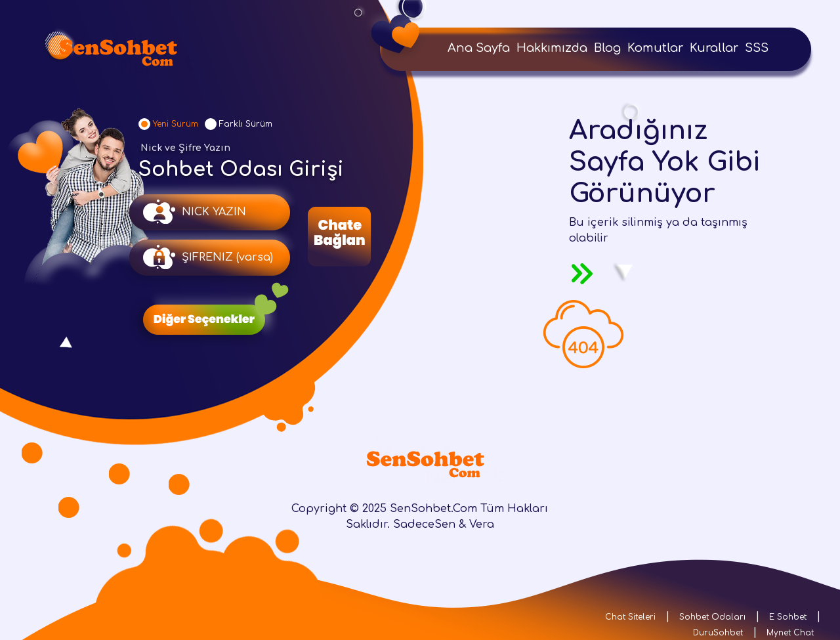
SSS (757, 48)
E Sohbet (788, 617)
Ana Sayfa (479, 48)
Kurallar (714, 48)
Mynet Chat (790, 633)
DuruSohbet (718, 633)
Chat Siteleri (630, 617)
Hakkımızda (552, 48)
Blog (607, 48)
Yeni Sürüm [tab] (176, 124)
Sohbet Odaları (712, 617)
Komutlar (655, 48)
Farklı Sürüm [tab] (246, 124)
